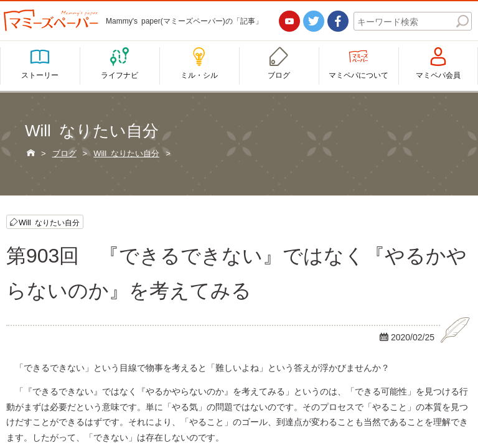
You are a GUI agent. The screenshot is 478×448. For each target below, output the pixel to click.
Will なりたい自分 (49, 222)
